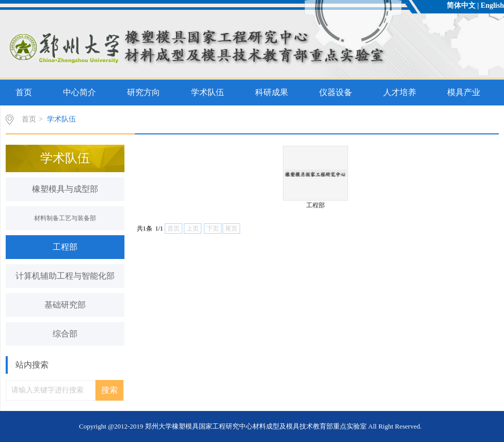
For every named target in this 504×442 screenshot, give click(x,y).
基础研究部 (65, 305)
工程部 (65, 247)
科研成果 (272, 92)
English (492, 5)
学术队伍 (208, 92)
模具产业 (464, 92)
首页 (24, 92)
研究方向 (144, 92)
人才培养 (400, 92)
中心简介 (80, 92)
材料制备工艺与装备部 (65, 218)
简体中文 (461, 5)
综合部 (65, 334)
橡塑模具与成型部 (65, 189)
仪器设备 (336, 92)
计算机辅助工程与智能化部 (65, 276)
